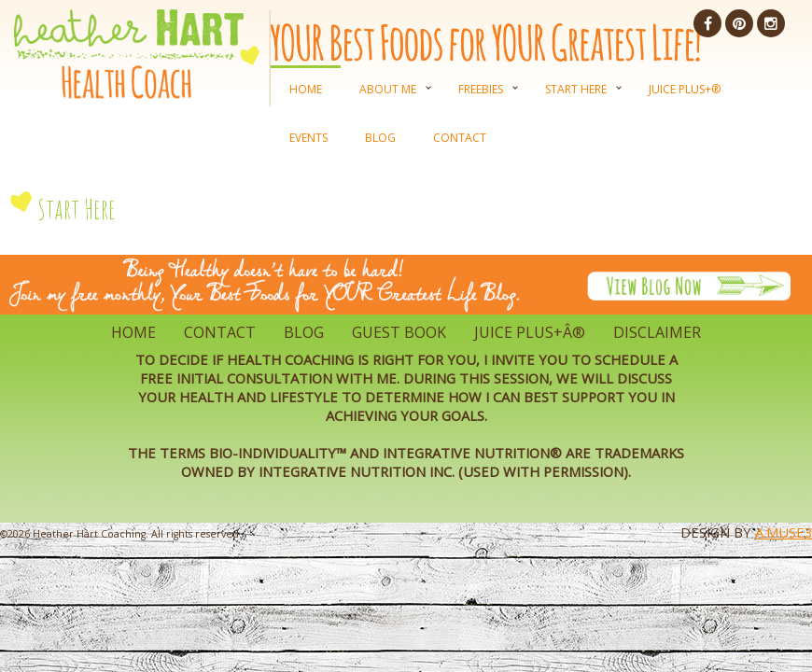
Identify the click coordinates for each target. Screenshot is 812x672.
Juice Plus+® (685, 89)
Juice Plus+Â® (530, 332)
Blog (380, 138)
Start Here (576, 89)
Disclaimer (657, 332)
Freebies (481, 89)
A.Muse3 (784, 532)
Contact (460, 138)
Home (306, 89)
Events (308, 138)
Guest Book (399, 332)
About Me (388, 89)
